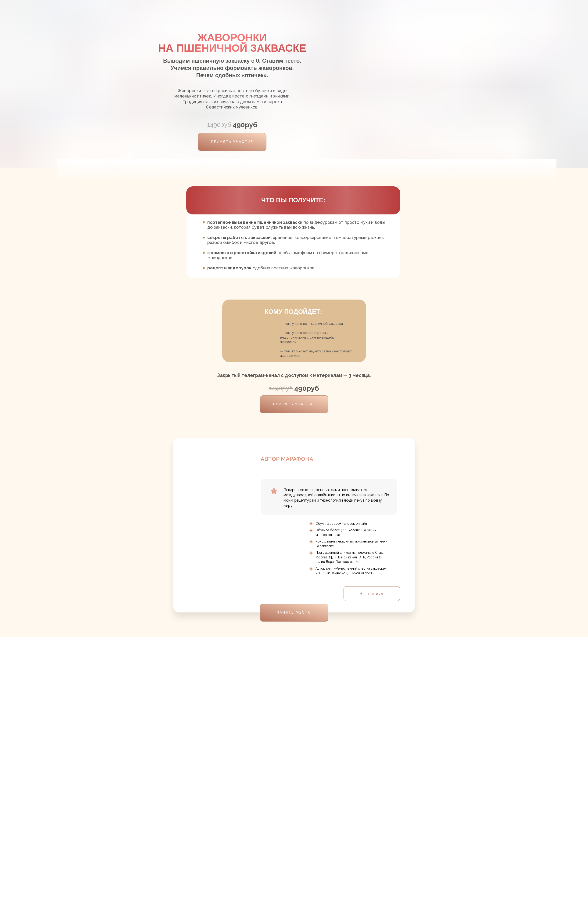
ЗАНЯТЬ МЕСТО (294, 612)
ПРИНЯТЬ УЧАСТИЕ (232, 142)
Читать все (372, 593)
